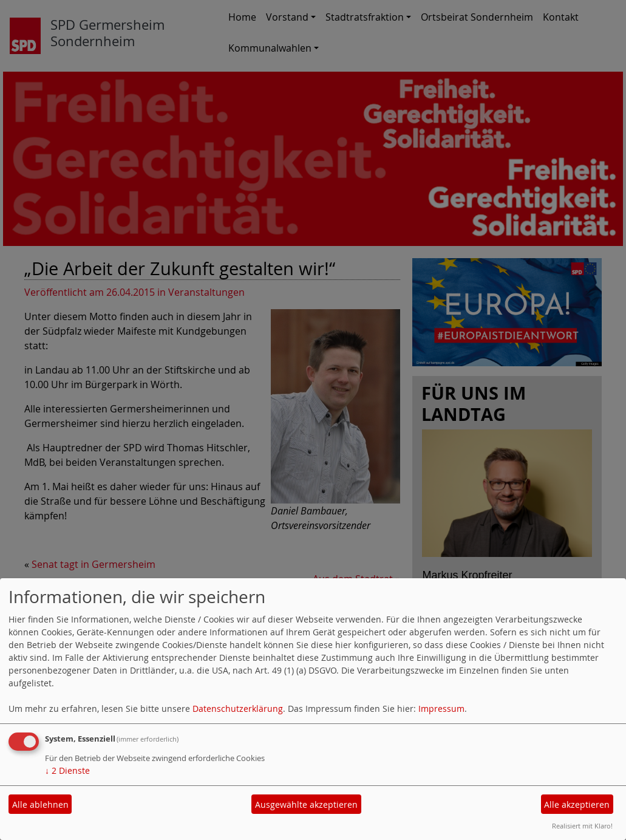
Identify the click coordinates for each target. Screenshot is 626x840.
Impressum (441, 709)
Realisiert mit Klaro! (582, 826)
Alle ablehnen (40, 804)
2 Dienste (67, 770)
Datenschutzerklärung (238, 709)
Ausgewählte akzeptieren (306, 804)
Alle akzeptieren (577, 804)
